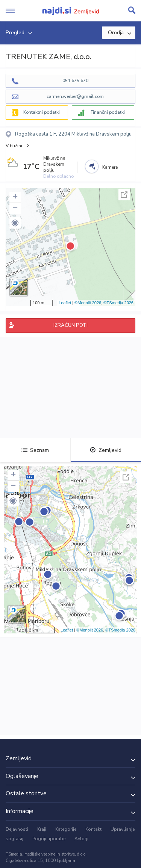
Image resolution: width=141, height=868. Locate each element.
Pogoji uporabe (49, 839)
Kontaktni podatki (42, 112)
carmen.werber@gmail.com (75, 96)
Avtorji (81, 839)
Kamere (110, 167)
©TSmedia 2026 (118, 303)
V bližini (14, 146)
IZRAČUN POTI (70, 325)
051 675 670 (75, 81)
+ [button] (15, 197)
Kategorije (66, 829)
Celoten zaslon (124, 195)
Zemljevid (106, 450)
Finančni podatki (108, 112)
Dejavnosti (17, 829)
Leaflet (65, 303)
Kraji (42, 829)
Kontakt (93, 829)
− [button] (15, 209)
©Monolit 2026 (88, 303)
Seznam (35, 450)
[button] (15, 223)
